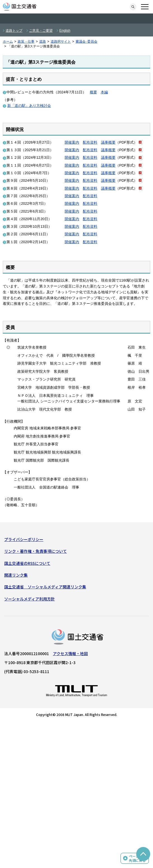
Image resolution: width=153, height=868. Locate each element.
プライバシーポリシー (24, 539)
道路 (43, 42)
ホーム (8, 42)
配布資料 (90, 142)
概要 (93, 92)
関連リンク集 (16, 575)
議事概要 (108, 142)
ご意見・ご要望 (41, 31)
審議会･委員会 (86, 42)
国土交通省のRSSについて (27, 563)
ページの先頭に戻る (137, 858)
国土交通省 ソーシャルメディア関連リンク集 (45, 587)
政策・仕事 (26, 42)
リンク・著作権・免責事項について (36, 551)
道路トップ (14, 31)
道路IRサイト (61, 42)
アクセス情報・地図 (70, 653)
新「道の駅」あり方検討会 (29, 106)
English (65, 31)
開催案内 (72, 142)
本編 (104, 92)
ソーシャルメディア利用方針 (30, 599)
